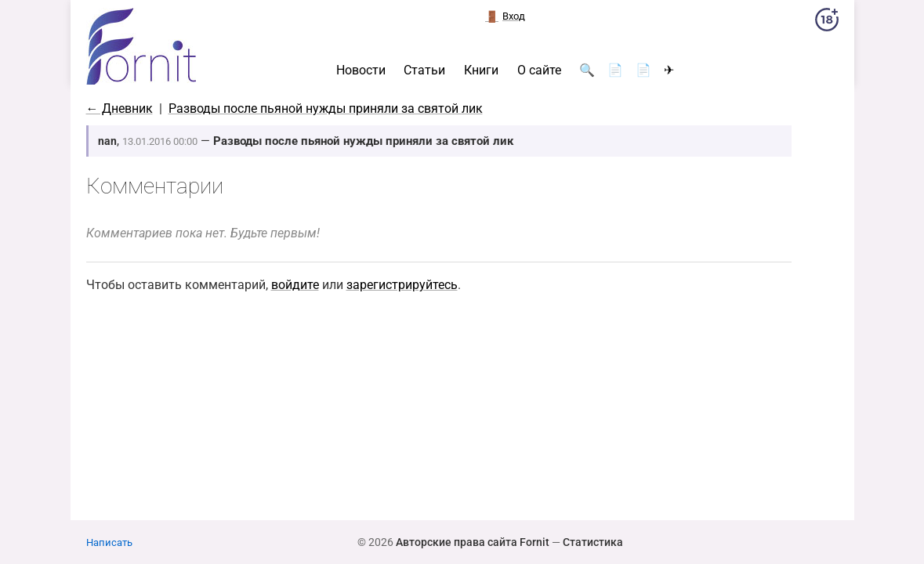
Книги (481, 70)
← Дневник (120, 108)
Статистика (593, 542)
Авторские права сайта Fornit (473, 542)
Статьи (424, 70)
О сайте (539, 70)
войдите (295, 285)
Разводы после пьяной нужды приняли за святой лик (326, 108)
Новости (361, 70)
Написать (109, 542)
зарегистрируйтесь (402, 285)
